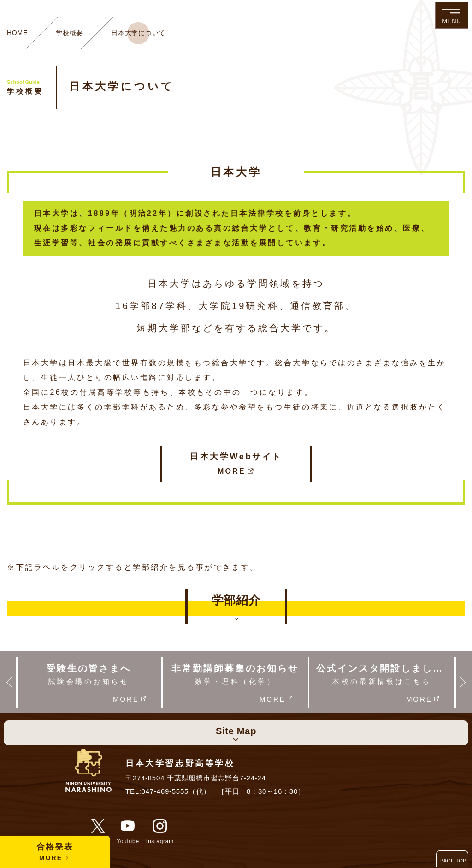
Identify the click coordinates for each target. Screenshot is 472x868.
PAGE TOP (453, 861)
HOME (17, 33)
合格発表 (55, 853)
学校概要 (69, 33)
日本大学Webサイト (236, 464)
